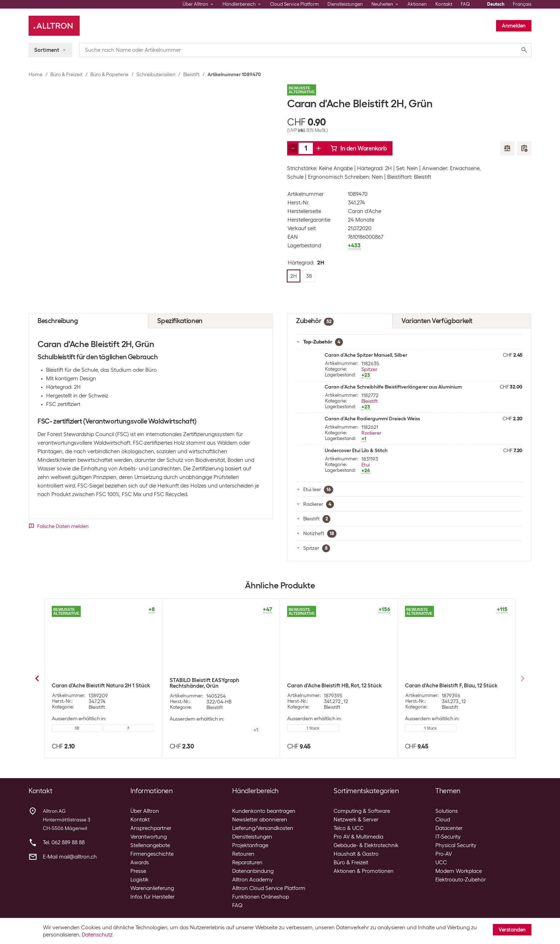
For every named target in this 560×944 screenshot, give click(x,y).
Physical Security (456, 845)
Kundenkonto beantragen (264, 811)
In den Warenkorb (359, 148)
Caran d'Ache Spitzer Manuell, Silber (366, 355)
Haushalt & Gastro (356, 854)
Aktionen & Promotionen (364, 871)
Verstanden (512, 930)
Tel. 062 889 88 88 (64, 842)
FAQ (465, 4)
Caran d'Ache (364, 211)
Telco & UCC (349, 828)
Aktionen (417, 4)
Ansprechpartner (151, 828)
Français (522, 4)
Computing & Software (362, 811)
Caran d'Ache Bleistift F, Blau (322, 686)
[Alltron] (54, 26)
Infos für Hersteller (152, 897)
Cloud (443, 820)
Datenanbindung (253, 871)
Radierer (371, 433)
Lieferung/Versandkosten (263, 828)
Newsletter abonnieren (260, 820)
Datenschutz (97, 935)
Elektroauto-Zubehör (461, 880)
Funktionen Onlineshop (261, 897)
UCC (441, 863)
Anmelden (514, 26)
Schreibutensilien (156, 74)
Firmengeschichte (152, 854)
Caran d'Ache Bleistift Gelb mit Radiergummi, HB (442, 688)
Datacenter (449, 828)
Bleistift (191, 74)
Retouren (243, 854)
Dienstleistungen (345, 4)
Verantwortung (149, 837)
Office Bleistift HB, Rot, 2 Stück (89, 686)
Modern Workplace (459, 871)
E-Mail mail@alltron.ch (70, 857)
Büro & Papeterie (109, 74)
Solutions (447, 811)
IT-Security (448, 837)
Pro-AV (444, 854)
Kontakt (444, 4)
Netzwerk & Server (356, 820)
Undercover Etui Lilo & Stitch (356, 450)
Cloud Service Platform (294, 4)
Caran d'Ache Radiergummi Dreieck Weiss (372, 419)
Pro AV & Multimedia (358, 837)
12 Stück (195, 728)
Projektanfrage (250, 845)
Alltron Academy (252, 880)
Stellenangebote (150, 845)
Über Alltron (145, 811)
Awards (140, 863)
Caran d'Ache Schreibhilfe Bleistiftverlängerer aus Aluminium (393, 387)
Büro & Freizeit (66, 74)
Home (36, 74)
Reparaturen (247, 863)
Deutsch (496, 4)
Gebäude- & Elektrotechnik (366, 845)
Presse (138, 871)
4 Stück (431, 734)
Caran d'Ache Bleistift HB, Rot (206, 686)
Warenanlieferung (152, 888)
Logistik (139, 880)
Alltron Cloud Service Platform (269, 888)
